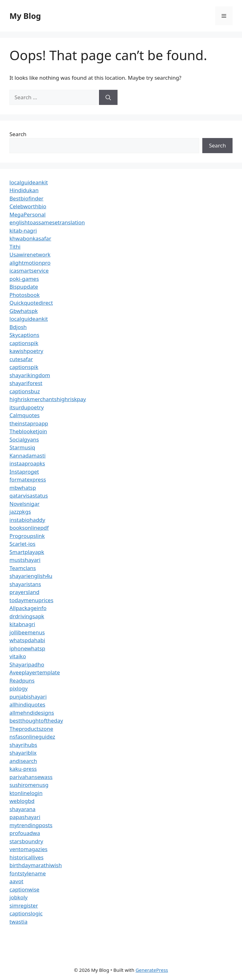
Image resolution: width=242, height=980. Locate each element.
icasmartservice (29, 271)
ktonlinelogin (26, 793)
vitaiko (18, 656)
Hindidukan (24, 190)
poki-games (24, 279)
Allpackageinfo (28, 608)
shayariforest (26, 383)
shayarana (23, 809)
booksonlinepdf (29, 528)
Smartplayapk (27, 552)
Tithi (15, 247)
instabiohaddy (27, 520)
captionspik (24, 343)
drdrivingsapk (27, 616)
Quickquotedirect (31, 303)
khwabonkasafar (30, 238)
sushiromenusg (29, 785)
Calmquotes (25, 415)
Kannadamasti (28, 455)
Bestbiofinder (26, 198)
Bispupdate (24, 287)
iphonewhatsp (27, 648)
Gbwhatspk (24, 311)
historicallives (26, 857)
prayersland (24, 592)
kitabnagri (22, 624)
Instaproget (24, 472)
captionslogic (26, 913)
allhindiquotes (27, 704)
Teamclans (23, 568)
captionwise (24, 889)
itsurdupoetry (27, 407)
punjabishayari (28, 697)
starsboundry (26, 841)
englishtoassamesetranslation (47, 222)
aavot (16, 881)
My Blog (25, 16)
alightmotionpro (30, 263)
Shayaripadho (27, 664)
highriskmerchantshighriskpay (48, 399)
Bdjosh (18, 327)
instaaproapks (27, 463)
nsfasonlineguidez (32, 737)
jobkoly (19, 897)
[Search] (108, 97)
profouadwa (25, 833)
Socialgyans (24, 439)
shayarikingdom (30, 375)
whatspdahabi (27, 640)
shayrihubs (23, 745)
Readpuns (22, 680)
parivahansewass (31, 777)
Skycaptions (24, 335)
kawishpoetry (26, 351)
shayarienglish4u (31, 576)
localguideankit (29, 182)
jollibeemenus (27, 632)
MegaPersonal (28, 214)
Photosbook (25, 295)
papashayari (25, 817)
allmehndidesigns (32, 713)
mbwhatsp (23, 488)
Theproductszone (31, 729)
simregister (24, 905)
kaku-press (23, 769)
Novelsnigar (25, 504)
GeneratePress (152, 970)
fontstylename (28, 873)
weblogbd (22, 801)
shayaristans (25, 584)
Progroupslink (27, 536)
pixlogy (19, 688)
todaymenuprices (31, 600)
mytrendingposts (31, 825)
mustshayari (25, 560)
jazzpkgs (20, 512)
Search (18, 134)
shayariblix (23, 753)
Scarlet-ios (22, 544)
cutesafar (21, 359)
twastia (18, 922)
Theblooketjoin (28, 431)
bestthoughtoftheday (36, 721)
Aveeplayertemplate (35, 672)
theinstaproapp (29, 423)
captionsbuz (25, 391)
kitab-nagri (23, 231)
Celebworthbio (28, 206)
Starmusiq (22, 447)
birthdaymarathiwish (36, 865)
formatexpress (28, 479)
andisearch (23, 761)
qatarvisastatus (29, 496)
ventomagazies (29, 849)
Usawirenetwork (30, 254)
